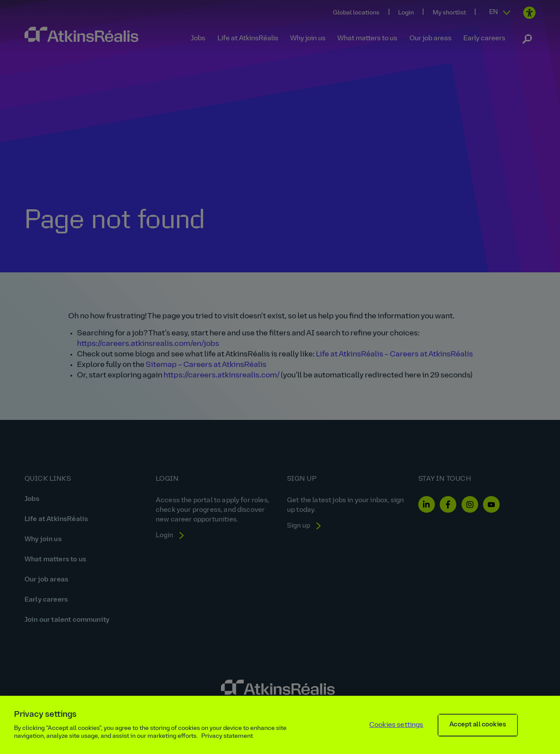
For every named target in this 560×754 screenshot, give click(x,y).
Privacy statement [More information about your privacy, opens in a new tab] (227, 741)
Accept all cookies (478, 730)
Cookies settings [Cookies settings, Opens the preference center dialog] (396, 730)
